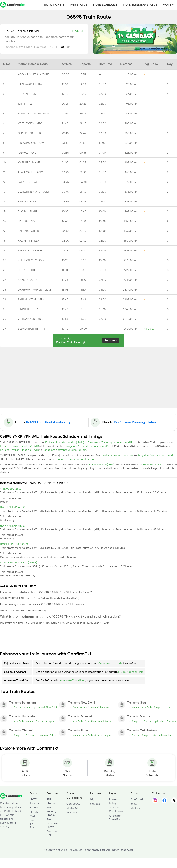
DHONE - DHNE (27, 270)
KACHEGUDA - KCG (30, 250)
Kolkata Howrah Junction (118, 455)
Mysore (27, 707)
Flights (34, 807)
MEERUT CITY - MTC (30, 123)
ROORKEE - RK (27, 94)
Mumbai (95, 707)
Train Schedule (105, 5)
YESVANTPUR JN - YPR (31, 329)
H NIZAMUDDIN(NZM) (101, 465)
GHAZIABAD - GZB (29, 133)
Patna (76, 707)
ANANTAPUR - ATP (29, 280)
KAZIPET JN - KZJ (28, 241)
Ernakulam (167, 735)
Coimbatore (32, 735)
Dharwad (172, 721)
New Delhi (51, 707)
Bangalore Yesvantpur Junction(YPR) (111, 442)
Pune (168, 707)
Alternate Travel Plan (73, 680)
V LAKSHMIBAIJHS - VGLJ (33, 192)
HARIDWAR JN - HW (30, 84)
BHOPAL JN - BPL (28, 211)
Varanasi (84, 707)
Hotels (34, 812)
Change (77, 31)
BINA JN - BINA (27, 202)
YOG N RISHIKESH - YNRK (33, 74)
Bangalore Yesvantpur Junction (157, 455)
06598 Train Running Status (134, 422)
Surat (108, 721)
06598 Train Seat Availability (48, 422)
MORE (168, 5)
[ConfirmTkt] (11, 796)
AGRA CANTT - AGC (30, 172)
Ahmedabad (97, 721)
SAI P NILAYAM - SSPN (31, 299)
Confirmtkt (138, 799)
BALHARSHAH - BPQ (30, 231)
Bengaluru (159, 707)
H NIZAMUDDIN (152, 465)
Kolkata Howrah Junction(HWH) (65, 442)
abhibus (95, 804)
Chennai (18, 707)
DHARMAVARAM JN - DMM (34, 290)
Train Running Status (140, 5)
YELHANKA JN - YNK (30, 319)
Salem (53, 735)
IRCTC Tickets (54, 5)
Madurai (44, 735)
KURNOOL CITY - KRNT (32, 260)
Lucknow (105, 707)
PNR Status (79, 5)
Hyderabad (39, 707)
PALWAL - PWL (27, 153)
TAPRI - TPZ (25, 104)
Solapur (98, 735)
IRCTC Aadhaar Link (130, 672)
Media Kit (72, 808)
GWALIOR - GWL (28, 182)
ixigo (93, 799)
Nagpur (107, 735)
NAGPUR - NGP (27, 221)
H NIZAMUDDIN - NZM (31, 143)
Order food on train (110, 663)
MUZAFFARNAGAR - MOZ (33, 114)
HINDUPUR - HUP (28, 309)
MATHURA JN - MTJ (30, 162)
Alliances (72, 812)
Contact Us (73, 804)
